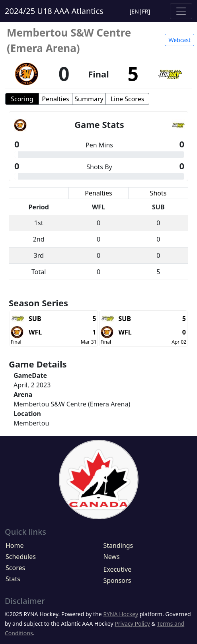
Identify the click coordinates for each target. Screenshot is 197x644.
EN (135, 11)
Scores (15, 568)
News (112, 557)
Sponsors (117, 580)
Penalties (55, 99)
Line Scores (128, 99)
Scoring (22, 99)
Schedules (21, 557)
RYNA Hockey (121, 614)
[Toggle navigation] (181, 11)
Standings (118, 545)
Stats (13, 579)
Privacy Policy (132, 624)
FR (145, 11)
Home (15, 545)
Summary (89, 99)
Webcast (179, 40)
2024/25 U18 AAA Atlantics (54, 11)
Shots (158, 193)
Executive (118, 569)
